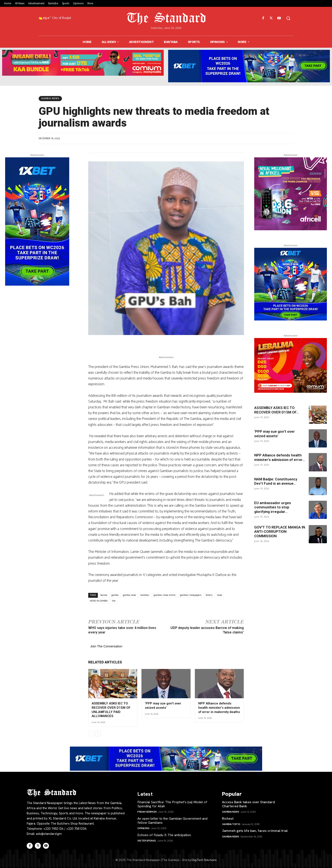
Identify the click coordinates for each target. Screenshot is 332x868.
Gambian (145, 595)
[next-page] (98, 733)
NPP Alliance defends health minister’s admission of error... (280, 457)
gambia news (129, 595)
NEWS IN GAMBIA (99, 601)
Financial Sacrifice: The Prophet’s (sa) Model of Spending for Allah (172, 804)
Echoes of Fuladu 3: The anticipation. (164, 835)
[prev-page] (91, 733)
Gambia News (50, 99)
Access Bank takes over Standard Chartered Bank (248, 804)
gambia (115, 595)
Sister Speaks (147, 840)
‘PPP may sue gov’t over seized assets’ (163, 706)
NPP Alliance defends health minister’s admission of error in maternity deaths (219, 708)
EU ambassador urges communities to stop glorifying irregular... (273, 507)
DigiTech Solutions (204, 860)
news (220, 595)
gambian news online (165, 595)
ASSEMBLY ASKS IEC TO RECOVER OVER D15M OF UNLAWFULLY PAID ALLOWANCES (111, 710)
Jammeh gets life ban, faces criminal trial (255, 831)
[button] (288, 18)
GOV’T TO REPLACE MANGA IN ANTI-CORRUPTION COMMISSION (280, 532)
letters (209, 595)
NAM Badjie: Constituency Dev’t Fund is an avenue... (276, 481)
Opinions (143, 828)
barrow (104, 595)
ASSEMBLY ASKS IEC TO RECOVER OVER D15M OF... (277, 410)
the (114, 601)
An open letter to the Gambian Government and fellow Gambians (172, 821)
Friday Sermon (147, 812)
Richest (228, 819)
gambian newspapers (191, 595)
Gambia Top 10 (231, 824)
